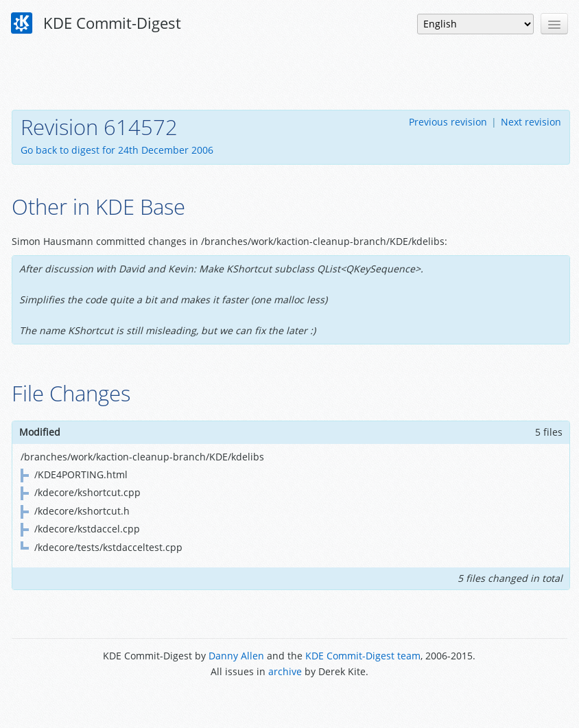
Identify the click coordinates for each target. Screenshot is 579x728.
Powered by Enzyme (289, 702)
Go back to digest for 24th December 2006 (117, 150)
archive (285, 671)
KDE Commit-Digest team (363, 656)
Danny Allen (236, 656)
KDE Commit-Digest (96, 23)
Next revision (531, 122)
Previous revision (448, 122)
